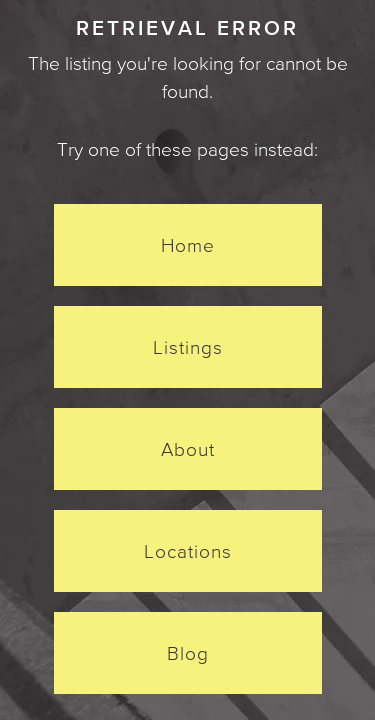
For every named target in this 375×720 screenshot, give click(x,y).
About (188, 449)
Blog (188, 653)
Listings (188, 347)
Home (188, 245)
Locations (188, 551)
